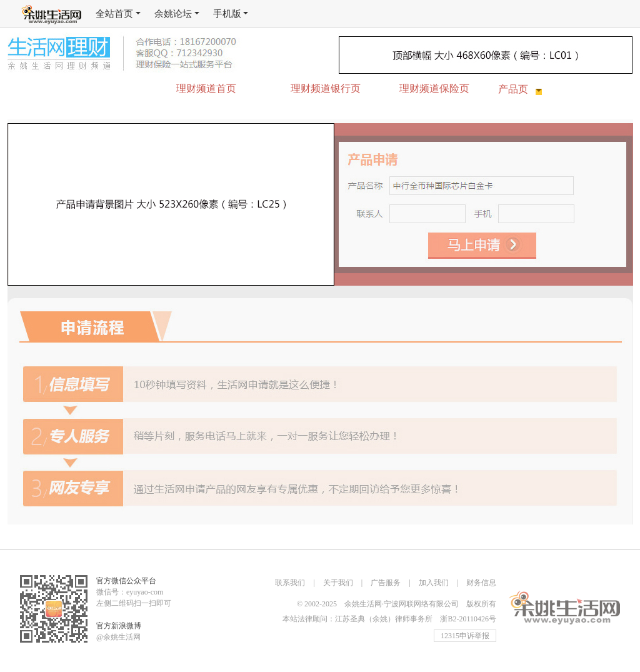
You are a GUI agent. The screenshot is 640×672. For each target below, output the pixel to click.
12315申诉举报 (465, 636)
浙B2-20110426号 (468, 619)
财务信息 (481, 583)
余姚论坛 (177, 14)
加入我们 (434, 583)
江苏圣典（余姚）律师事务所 (384, 619)
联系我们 (290, 583)
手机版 (231, 14)
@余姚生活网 (118, 637)
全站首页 (118, 14)
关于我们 (338, 583)
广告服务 (386, 583)
